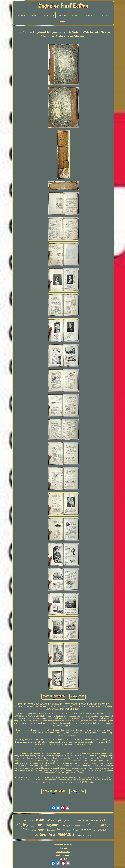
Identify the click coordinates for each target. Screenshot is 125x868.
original (102, 830)
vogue (86, 820)
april (59, 820)
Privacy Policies (63, 852)
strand (77, 826)
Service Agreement (63, 855)
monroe (94, 820)
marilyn (104, 820)
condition (77, 820)
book (86, 825)
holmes (76, 830)
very (21, 821)
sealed (95, 826)
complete (67, 825)
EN (61, 859)
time (26, 821)
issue (40, 819)
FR (66, 859)
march (41, 830)
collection (81, 836)
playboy (23, 825)
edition (40, 834)
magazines (53, 825)
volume (50, 820)
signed (69, 830)
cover (25, 829)
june (32, 820)
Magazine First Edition (63, 844)
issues (61, 829)
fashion (34, 830)
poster (32, 826)
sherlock (89, 836)
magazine (66, 834)
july (94, 830)
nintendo (86, 829)
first (52, 834)
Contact (63, 848)
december (51, 830)
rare (40, 824)
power (67, 820)
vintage (105, 825)
